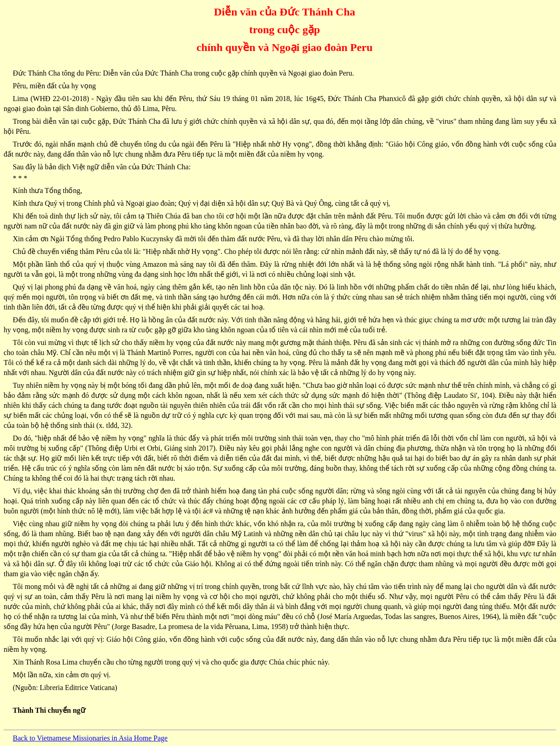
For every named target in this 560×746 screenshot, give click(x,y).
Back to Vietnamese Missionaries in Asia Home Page (90, 738)
